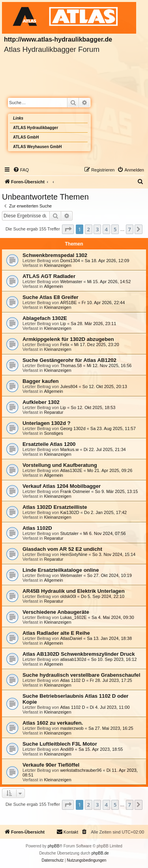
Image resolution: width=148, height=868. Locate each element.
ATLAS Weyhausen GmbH (37, 147)
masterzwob (72, 728)
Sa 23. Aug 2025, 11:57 (113, 428)
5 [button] (115, 229)
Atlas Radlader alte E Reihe (56, 633)
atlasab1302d (73, 659)
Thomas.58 (71, 365)
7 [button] (130, 229)
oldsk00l (68, 596)
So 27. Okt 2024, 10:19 (110, 575)
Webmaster (71, 282)
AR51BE (68, 303)
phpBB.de (100, 853)
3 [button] (97, 229)
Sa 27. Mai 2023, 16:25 (111, 728)
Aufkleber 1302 (41, 402)
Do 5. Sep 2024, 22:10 (103, 596)
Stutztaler (69, 533)
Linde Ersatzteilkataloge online (61, 570)
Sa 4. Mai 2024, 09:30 (113, 617)
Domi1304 (70, 261)
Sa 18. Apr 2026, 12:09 (107, 261)
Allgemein (53, 286)
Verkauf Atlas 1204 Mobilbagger (62, 486)
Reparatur (53, 412)
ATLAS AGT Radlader (49, 276)
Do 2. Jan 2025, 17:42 (105, 512)
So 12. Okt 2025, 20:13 (105, 386)
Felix (65, 345)
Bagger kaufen (41, 381)
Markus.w (69, 449)
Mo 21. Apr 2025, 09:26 (110, 470)
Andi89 (67, 749)
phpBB (54, 846)
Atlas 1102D (37, 528)
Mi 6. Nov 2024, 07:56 (105, 533)
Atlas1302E (71, 470)
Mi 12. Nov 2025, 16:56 (109, 365)
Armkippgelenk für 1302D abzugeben (68, 339)
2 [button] (89, 229)
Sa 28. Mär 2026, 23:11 (93, 324)
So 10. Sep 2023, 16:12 (114, 659)
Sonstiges (53, 433)
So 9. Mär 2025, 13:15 (116, 491)
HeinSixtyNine (74, 554)
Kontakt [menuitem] (67, 832)
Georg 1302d (73, 428)
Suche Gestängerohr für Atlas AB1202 (69, 360)
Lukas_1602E (73, 617)
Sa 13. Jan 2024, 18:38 (109, 638)
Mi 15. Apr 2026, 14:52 (109, 282)
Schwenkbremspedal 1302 (55, 255)
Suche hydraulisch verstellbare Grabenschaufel (81, 675)
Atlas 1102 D (72, 680)
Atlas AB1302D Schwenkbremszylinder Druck (79, 654)
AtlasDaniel (71, 638)
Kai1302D (69, 512)
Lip (63, 324)
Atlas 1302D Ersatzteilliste (55, 507)
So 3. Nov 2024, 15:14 (114, 554)
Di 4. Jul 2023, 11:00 (110, 707)
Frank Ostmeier (75, 491)
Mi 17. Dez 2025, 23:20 (97, 345)
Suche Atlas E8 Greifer (51, 297)
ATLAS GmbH (26, 137)
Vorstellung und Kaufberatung (60, 465)
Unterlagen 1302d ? (47, 423)
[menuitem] (21, 170)
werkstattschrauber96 (81, 770)
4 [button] (106, 229)
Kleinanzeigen (57, 265)
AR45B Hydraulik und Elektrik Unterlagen (74, 591)
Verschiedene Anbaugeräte (56, 612)
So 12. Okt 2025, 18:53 (93, 407)
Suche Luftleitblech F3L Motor (60, 744)
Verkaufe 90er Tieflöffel (51, 765)
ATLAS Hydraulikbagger (36, 128)
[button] (68, 229)
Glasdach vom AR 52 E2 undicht (62, 549)
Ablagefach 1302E (45, 318)
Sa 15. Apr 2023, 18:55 (101, 749)
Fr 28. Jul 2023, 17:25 (111, 680)
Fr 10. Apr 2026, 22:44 (103, 303)
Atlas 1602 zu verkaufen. (53, 723)
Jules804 (69, 386)
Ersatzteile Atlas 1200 (49, 444)
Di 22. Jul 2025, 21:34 (105, 449)
